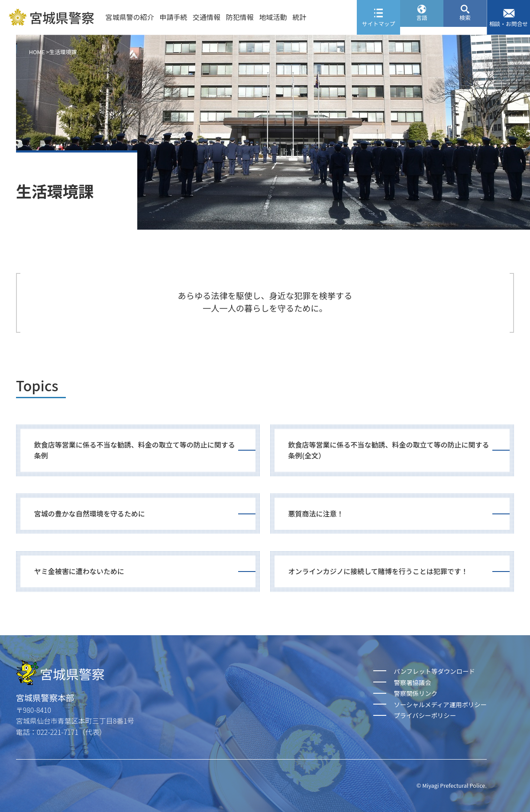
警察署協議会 (412, 682)
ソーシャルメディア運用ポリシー (440, 704)
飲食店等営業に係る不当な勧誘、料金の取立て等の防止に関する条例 (135, 450)
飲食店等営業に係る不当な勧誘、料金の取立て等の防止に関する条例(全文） (389, 450)
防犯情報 (240, 17)
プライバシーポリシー (425, 715)
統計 (299, 17)
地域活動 (273, 17)
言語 (422, 24)
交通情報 (207, 17)
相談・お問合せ (509, 24)
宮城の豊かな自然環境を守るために (90, 513)
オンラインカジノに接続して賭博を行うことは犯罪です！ (378, 571)
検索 (465, 24)
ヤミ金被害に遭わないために (79, 571)
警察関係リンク (415, 693)
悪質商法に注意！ (316, 513)
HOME (37, 52)
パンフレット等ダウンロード (434, 671)
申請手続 (173, 17)
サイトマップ (379, 24)
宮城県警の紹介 (129, 17)
